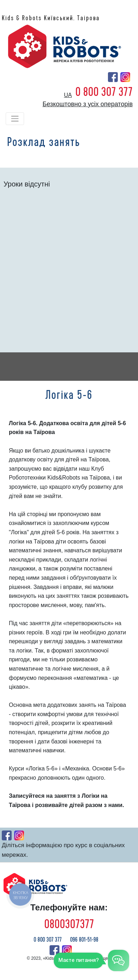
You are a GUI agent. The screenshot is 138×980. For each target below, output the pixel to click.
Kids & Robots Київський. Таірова (51, 18)
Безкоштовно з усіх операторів (88, 104)
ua (68, 95)
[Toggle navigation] (15, 119)
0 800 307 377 (104, 92)
